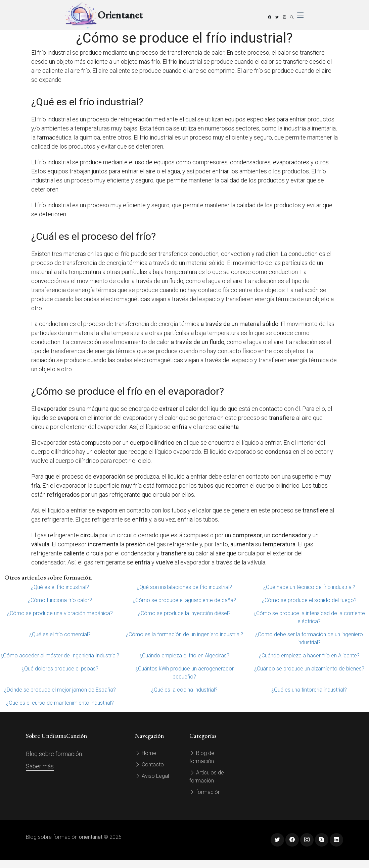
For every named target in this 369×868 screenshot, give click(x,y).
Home (146, 753)
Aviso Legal (152, 776)
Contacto (149, 765)
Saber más (40, 766)
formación (205, 792)
